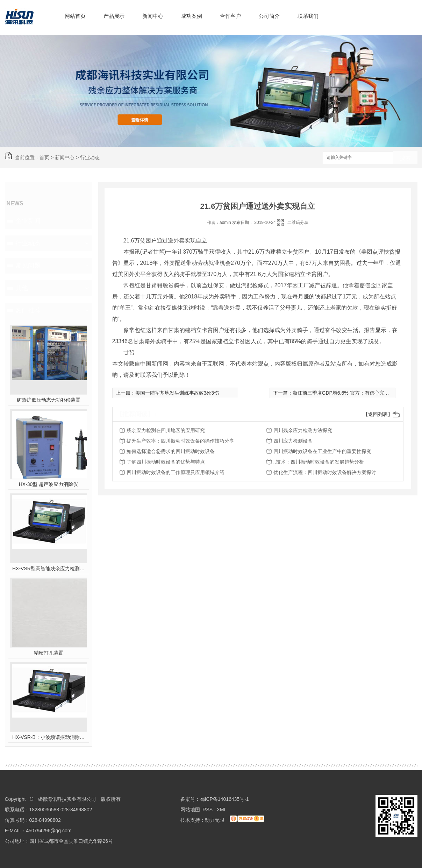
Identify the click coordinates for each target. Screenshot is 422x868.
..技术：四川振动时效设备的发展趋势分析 (319, 462)
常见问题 (28, 266)
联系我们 (308, 16)
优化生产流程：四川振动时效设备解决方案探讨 (325, 472)
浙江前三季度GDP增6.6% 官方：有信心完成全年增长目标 (356, 393)
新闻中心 (153, 16)
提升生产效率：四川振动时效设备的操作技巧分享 (180, 441)
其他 (22, 288)
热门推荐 (28, 310)
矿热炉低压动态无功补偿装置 (49, 400)
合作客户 (230, 16)
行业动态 (90, 157)
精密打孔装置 (49, 653)
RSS (208, 810)
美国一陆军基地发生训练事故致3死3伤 (177, 393)
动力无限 (215, 820)
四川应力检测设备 (293, 441)
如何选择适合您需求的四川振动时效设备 (171, 451)
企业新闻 (28, 221)
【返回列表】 (378, 414)
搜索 (405, 158)
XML (222, 810)
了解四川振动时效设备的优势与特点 (166, 462)
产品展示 (114, 16)
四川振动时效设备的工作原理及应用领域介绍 (176, 472)
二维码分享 (298, 223)
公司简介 (269, 16)
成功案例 (192, 16)
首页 (44, 157)
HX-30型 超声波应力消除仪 (49, 484)
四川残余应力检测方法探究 (303, 430)
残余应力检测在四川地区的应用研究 (166, 430)
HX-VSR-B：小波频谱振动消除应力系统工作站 (48, 737)
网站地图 (190, 810)
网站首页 (75, 16)
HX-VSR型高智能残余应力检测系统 (48, 569)
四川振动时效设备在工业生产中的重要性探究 (322, 451)
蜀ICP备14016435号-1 (224, 799)
